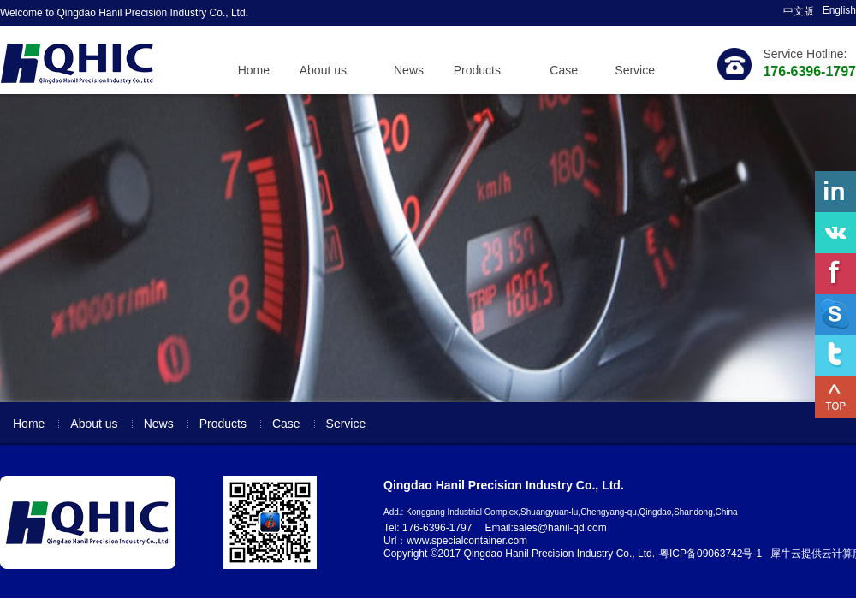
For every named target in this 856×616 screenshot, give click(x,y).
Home (254, 70)
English (839, 10)
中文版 (799, 11)
